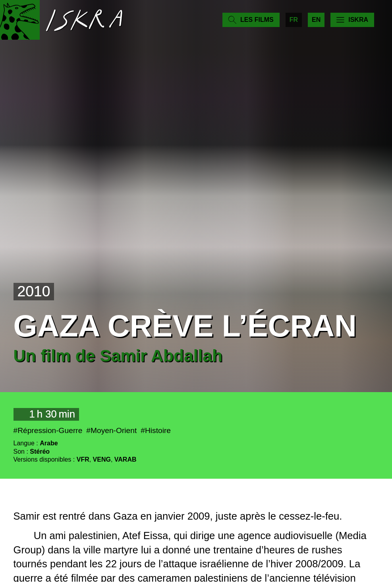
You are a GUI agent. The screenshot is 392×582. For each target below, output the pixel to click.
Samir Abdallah (161, 356)
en (316, 20)
